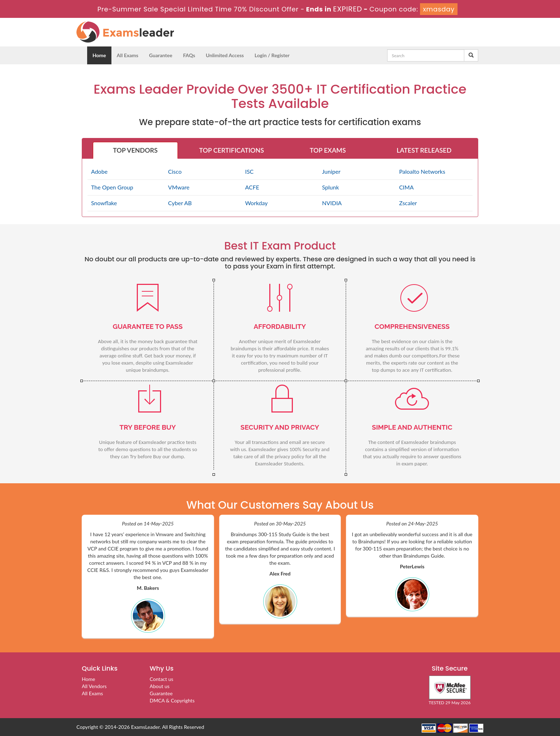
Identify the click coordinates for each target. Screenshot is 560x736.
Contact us (161, 679)
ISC (249, 171)
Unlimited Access (225, 55)
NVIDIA (332, 203)
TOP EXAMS (328, 150)
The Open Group (112, 187)
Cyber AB (180, 203)
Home (99, 55)
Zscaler (408, 203)
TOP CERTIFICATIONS (232, 150)
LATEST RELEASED (424, 150)
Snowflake (104, 203)
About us (160, 686)
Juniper (331, 171)
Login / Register (272, 55)
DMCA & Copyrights (172, 700)
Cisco (175, 171)
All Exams (127, 55)
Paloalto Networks (422, 171)
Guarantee (161, 55)
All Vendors (94, 686)
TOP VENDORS (135, 150)
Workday (256, 203)
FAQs (189, 55)
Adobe (99, 171)
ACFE (252, 187)
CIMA (406, 187)
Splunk (331, 187)
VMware (179, 187)
